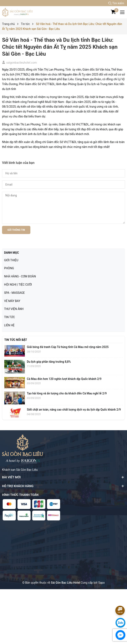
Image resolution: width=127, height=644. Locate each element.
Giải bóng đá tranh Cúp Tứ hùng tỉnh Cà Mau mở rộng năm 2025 (68, 347)
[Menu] (122, 12)
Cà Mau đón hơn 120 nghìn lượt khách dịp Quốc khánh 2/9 (64, 379)
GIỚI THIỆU (11, 260)
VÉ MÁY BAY (12, 301)
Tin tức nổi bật (16, 340)
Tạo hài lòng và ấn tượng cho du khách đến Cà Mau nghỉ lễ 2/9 (67, 393)
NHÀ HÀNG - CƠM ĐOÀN (20, 276)
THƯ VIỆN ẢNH (14, 309)
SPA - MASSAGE (14, 293)
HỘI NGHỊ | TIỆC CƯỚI (18, 285)
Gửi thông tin (16, 230)
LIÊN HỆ (9, 325)
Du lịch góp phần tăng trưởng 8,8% (49, 362)
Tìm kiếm (116, 3)
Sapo (102, 583)
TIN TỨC (10, 317)
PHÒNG (9, 268)
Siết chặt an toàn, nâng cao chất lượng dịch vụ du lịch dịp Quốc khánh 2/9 (74, 410)
